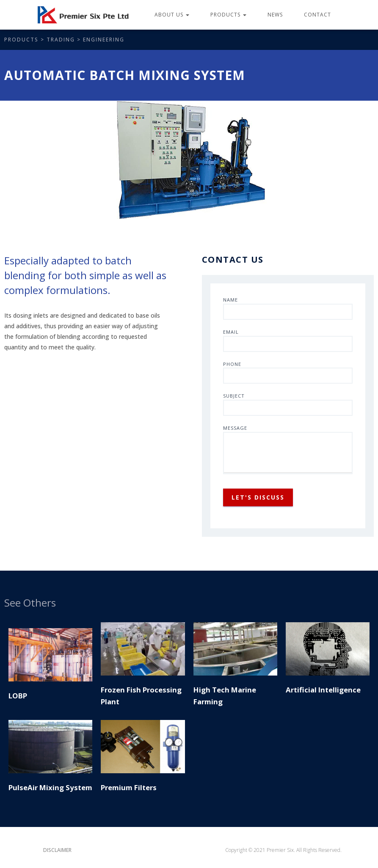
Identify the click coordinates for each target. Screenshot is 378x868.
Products (228, 15)
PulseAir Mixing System (50, 787)
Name (288, 308)
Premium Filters (129, 787)
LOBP (18, 696)
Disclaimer (57, 850)
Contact (317, 15)
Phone (288, 372)
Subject (288, 404)
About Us (172, 15)
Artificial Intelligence (323, 690)
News (275, 15)
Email (288, 340)
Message (288, 449)
